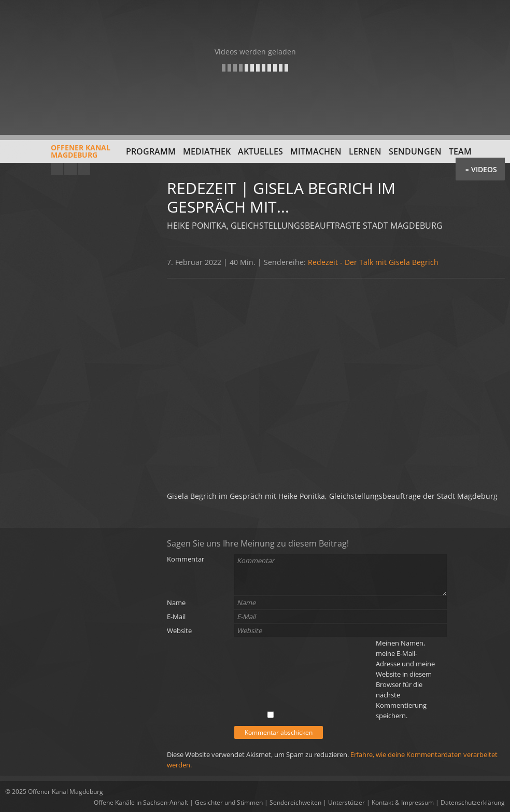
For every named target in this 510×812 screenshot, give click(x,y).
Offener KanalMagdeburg (58, 155)
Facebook (70, 169)
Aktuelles (260, 151)
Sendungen (415, 151)
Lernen (365, 151)
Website (179, 631)
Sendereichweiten (295, 802)
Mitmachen (316, 151)
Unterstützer (346, 802)
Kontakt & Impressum (403, 802)
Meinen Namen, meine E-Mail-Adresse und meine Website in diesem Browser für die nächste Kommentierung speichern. (405, 679)
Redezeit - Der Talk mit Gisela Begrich (373, 262)
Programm (151, 151)
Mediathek (207, 151)
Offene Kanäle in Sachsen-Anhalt (141, 802)
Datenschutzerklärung (473, 802)
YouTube (57, 169)
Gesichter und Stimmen (229, 802)
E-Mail (176, 617)
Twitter (84, 169)
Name (176, 603)
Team (460, 151)
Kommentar (186, 559)
